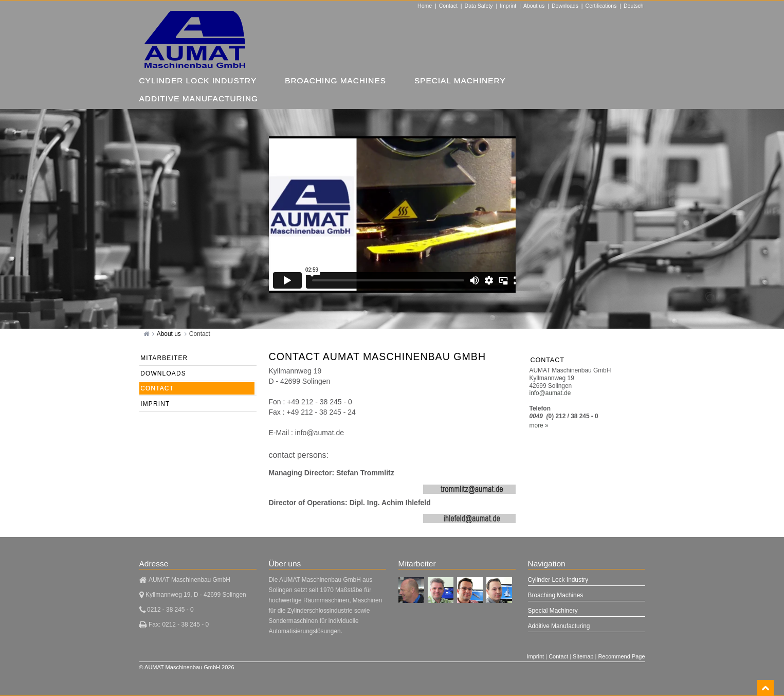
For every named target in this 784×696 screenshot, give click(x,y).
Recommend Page (621, 656)
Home (425, 6)
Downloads (565, 6)
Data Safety (479, 6)
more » (539, 425)
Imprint (508, 6)
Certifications (601, 6)
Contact (448, 6)
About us (534, 6)
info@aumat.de (550, 393)
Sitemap (583, 656)
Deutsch (634, 6)
